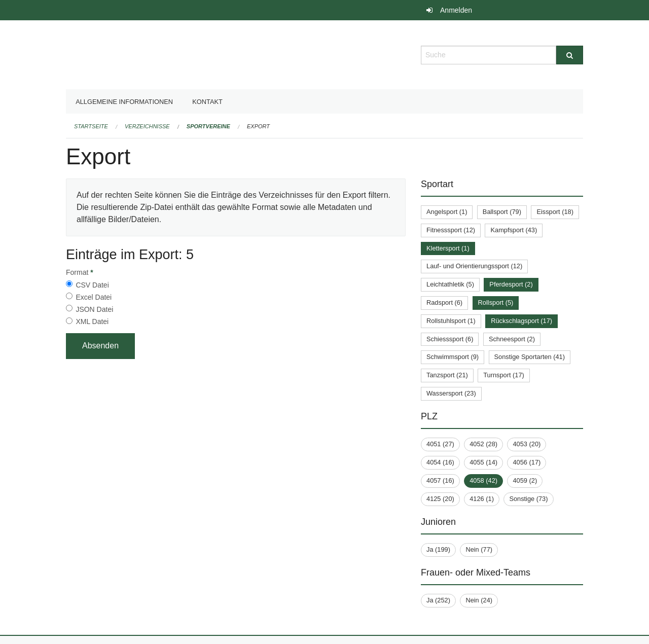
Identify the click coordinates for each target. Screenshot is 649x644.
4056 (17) (527, 462)
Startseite (91, 126)
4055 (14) (483, 462)
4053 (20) (527, 444)
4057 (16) (440, 480)
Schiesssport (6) (450, 339)
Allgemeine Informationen (124, 102)
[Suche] (570, 55)
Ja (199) (438, 549)
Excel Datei (94, 297)
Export (258, 126)
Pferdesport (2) (511, 284)
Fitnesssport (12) (451, 230)
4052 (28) (483, 444)
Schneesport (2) (512, 339)
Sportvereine (208, 126)
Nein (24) (479, 600)
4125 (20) (440, 499)
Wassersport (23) (451, 393)
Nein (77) (479, 549)
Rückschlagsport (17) (521, 321)
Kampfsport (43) (514, 230)
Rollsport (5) (496, 302)
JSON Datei (94, 309)
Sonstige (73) (528, 499)
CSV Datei (92, 285)
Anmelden (456, 10)
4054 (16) (440, 462)
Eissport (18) (555, 212)
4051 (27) (440, 444)
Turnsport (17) (504, 375)
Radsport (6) (444, 302)
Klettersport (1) (448, 248)
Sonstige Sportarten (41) (530, 357)
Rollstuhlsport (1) (451, 321)
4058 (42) (483, 480)
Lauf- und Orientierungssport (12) (474, 266)
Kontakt (207, 102)
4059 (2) (525, 480)
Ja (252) (438, 600)
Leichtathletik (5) (450, 284)
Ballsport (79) (502, 212)
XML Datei (92, 321)
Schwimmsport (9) (453, 357)
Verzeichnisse (147, 126)
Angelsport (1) (447, 212)
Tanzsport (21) (447, 375)
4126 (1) (482, 499)
